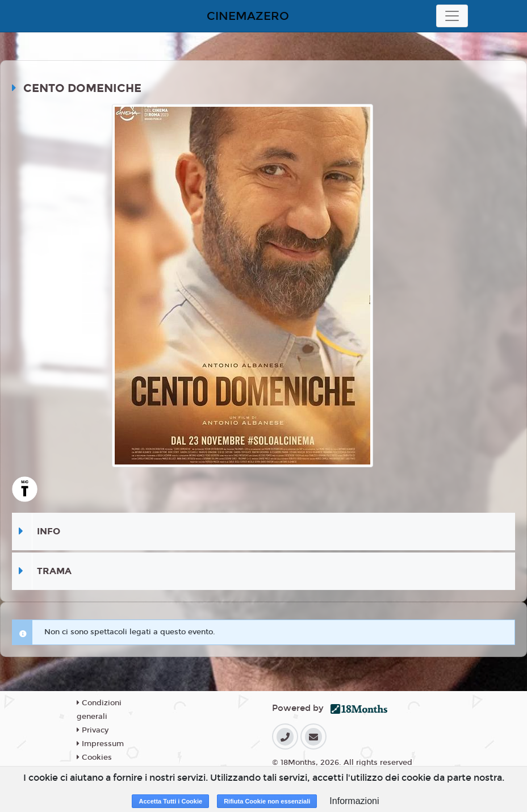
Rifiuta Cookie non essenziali (267, 801)
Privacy (93, 730)
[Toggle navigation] (452, 16)
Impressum (100, 744)
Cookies (94, 757)
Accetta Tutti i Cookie (170, 801)
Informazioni (354, 801)
